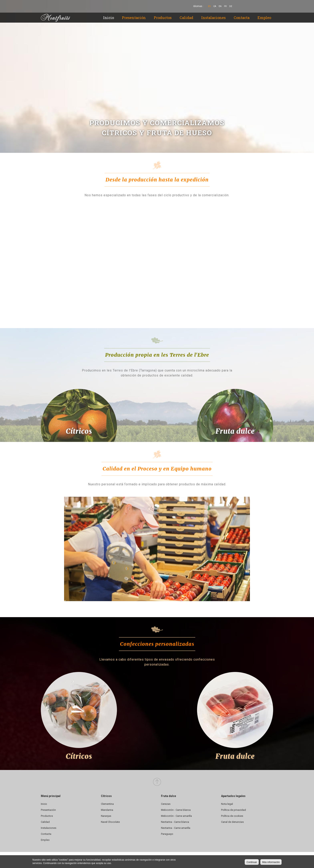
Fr (225, 6)
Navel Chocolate (110, 822)
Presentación (134, 18)
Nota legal (227, 804)
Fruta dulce (235, 431)
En (220, 6)
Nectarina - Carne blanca (175, 822)
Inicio (109, 18)
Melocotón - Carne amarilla (176, 816)
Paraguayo (167, 834)
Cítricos (79, 431)
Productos (163, 18)
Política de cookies (232, 816)
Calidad (186, 18)
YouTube (263, 6)
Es (209, 6)
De (231, 6)
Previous (11, 141)
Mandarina (107, 810)
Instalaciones (213, 18)
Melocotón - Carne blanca (176, 810)
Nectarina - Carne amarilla (176, 828)
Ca (215, 6)
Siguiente (303, 141)
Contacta (242, 18)
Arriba (157, 782)
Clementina (107, 804)
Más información (271, 862)
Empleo (264, 18)
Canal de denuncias (232, 822)
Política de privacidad (233, 810)
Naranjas (106, 816)
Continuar (252, 862)
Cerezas (166, 804)
